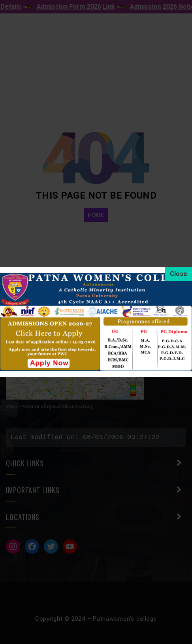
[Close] (179, 274)
